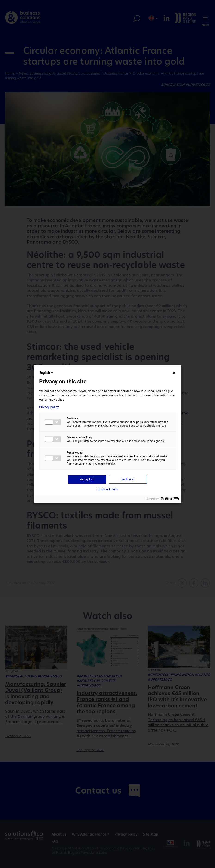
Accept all (87, 479)
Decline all (128, 479)
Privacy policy (49, 407)
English (46, 373)
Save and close (107, 489)
